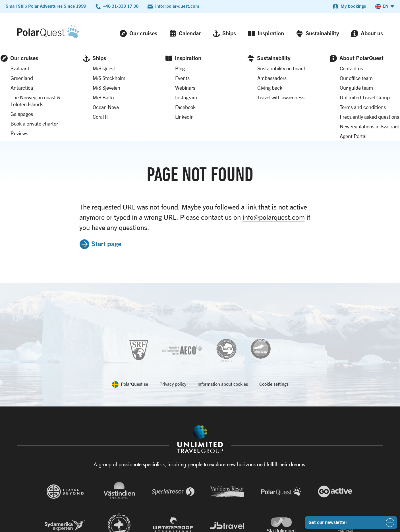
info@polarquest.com (274, 130)
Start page (106, 156)
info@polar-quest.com (177, 6)
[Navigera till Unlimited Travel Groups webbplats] (200, 453)
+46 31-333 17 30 (121, 6)
